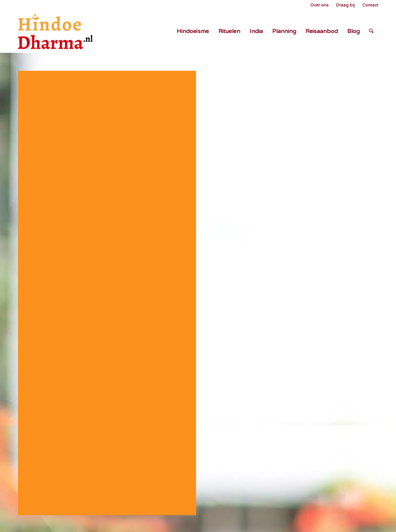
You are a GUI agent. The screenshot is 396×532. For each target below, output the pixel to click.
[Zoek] (371, 31)
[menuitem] (320, 5)
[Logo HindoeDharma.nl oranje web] (55, 31)
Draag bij (345, 5)
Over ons (319, 5)
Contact (370, 5)
